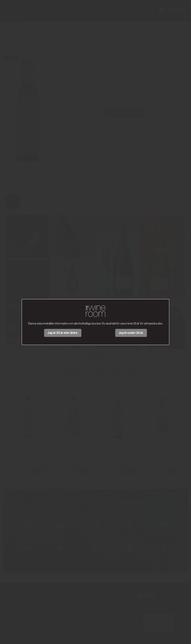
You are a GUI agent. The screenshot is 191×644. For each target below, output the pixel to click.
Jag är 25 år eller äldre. (63, 333)
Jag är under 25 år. (131, 333)
